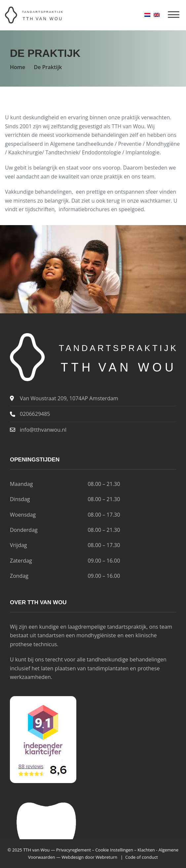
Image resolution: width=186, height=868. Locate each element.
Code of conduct (142, 857)
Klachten (146, 850)
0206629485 (35, 414)
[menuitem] (147, 15)
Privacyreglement (74, 850)
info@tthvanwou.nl (43, 430)
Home (18, 67)
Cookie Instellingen (114, 850)
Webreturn (106, 857)
